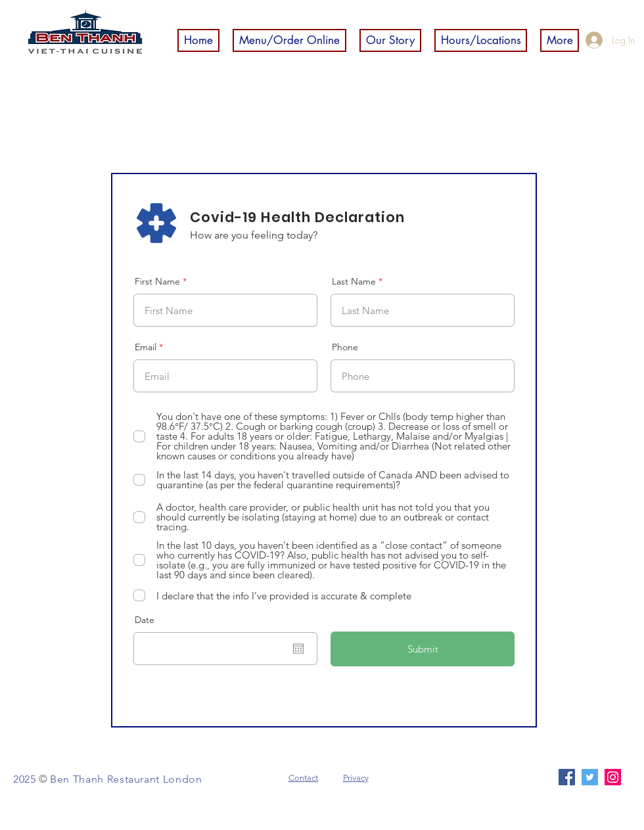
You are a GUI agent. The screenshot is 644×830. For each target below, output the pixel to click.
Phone (345, 347)
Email (146, 347)
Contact (303, 778)
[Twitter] (590, 777)
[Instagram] (613, 777)
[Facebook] (567, 777)
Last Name (354, 281)
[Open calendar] (298, 649)
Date (145, 620)
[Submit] (423, 649)
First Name (157, 281)
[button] (289, 40)
